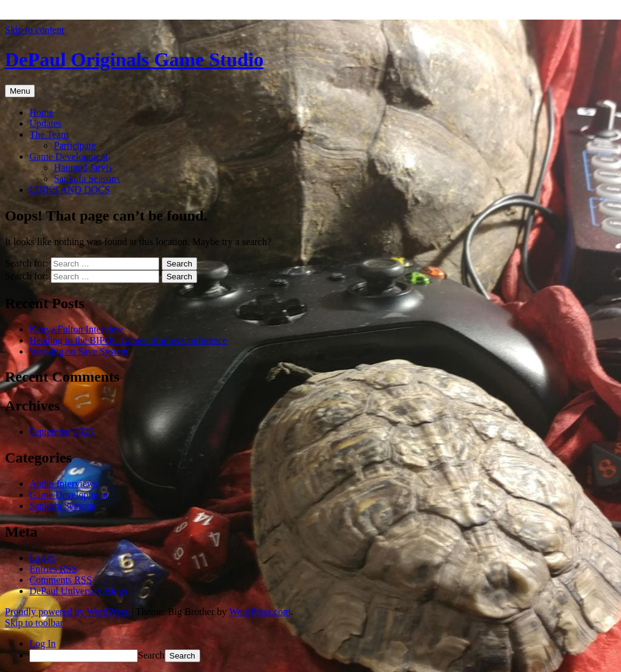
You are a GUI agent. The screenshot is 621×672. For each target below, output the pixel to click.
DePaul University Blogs (78, 591)
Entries (53, 569)
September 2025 (61, 432)
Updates (45, 123)
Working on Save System (79, 351)
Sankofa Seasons (87, 179)
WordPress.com (260, 612)
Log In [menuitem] (43, 644)
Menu (20, 91)
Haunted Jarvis (83, 168)
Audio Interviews (64, 484)
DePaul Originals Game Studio (134, 59)
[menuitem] (323, 656)
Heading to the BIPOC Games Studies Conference (128, 340)
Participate (75, 145)
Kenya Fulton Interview (76, 329)
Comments (61, 580)
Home (41, 112)
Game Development (69, 157)
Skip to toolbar (34, 623)
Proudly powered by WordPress (67, 612)
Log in (42, 558)
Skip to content (35, 30)
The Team (49, 134)
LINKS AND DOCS (70, 190)
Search (151, 655)
